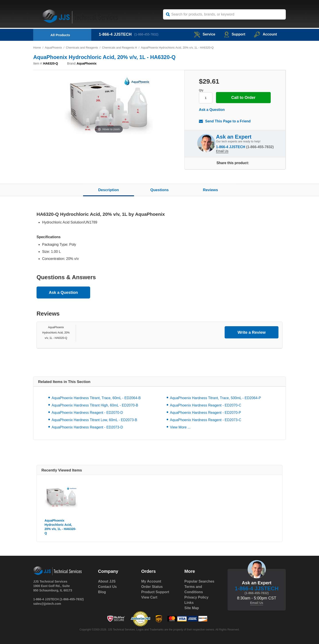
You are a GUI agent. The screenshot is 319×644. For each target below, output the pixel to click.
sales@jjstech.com (47, 604)
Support (235, 34)
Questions (159, 190)
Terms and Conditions (194, 589)
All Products (60, 35)
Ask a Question (212, 110)
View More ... (180, 427)
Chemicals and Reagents (82, 48)
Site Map (192, 608)
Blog (102, 592)
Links (189, 603)
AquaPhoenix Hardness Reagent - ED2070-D (87, 413)
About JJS (107, 581)
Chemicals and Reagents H (119, 48)
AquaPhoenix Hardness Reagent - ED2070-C (206, 405)
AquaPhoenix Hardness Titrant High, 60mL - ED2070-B (95, 405)
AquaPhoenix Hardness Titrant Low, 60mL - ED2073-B (94, 420)
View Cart (149, 597)
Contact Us (107, 587)
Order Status (152, 587)
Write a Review (252, 332)
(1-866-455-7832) (146, 34)
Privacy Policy (196, 597)
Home (37, 48)
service (205, 34)
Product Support (155, 592)
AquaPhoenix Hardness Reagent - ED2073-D (87, 427)
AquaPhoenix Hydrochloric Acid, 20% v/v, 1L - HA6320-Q (56, 333)
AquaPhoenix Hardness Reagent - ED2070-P (205, 413)
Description (109, 190)
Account (266, 34)
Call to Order (243, 98)
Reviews (210, 190)
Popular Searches (199, 581)
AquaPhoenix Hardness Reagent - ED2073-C (206, 420)
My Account (151, 581)
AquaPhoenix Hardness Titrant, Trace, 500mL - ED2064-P (215, 398)
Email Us (222, 151)
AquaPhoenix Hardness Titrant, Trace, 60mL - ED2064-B (96, 398)
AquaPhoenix (53, 48)
